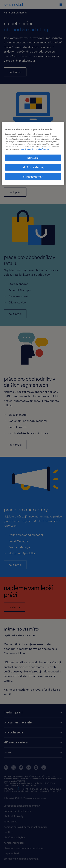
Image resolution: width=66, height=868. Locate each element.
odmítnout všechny (33, 167)
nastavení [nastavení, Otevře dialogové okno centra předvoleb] (33, 158)
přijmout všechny (33, 177)
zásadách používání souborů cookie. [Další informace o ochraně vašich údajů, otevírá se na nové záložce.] (35, 149)
